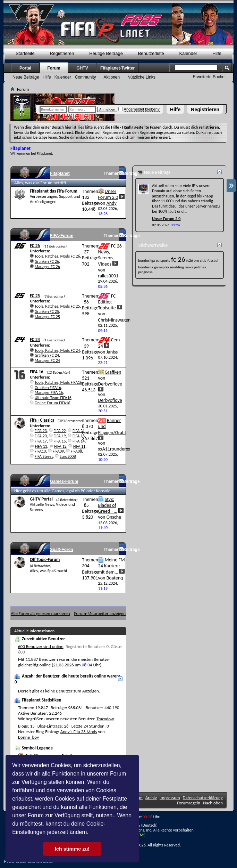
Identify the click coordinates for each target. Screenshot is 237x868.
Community (86, 77)
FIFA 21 (79, 431)
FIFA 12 (60, 446)
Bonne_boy (28, 737)
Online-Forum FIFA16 (53, 403)
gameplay (162, 267)
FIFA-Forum (62, 236)
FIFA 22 (60, 431)
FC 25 (35, 296)
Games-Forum (64, 481)
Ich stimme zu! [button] (72, 849)
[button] (91, 833)
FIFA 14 (79, 441)
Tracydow (105, 719)
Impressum (170, 798)
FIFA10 (40, 451)
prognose (145, 272)
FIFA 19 (60, 436)
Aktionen (112, 77)
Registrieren (205, 109)
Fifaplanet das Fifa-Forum (54, 191)
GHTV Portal (41, 499)
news (189, 267)
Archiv (151, 798)
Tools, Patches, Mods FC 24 (57, 350)
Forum (54, 68)
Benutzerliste (151, 53)
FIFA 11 (79, 446)
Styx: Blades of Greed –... (108, 505)
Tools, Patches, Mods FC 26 (57, 256)
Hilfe (175, 109)
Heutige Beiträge (106, 53)
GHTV (82, 68)
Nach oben (213, 803)
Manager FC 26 (47, 267)
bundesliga (146, 261)
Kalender (188, 53)
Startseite (25, 53)
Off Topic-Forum (45, 559)
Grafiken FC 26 (47, 261)
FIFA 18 (79, 436)
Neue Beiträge (26, 77)
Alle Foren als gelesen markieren (40, 613)
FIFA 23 (41, 431)
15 (32, 726)
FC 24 (35, 339)
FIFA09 (58, 451)
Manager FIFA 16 (49, 392)
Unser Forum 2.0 (108, 194)
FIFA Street (44, 456)
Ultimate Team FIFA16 (53, 398)
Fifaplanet (60, 173)
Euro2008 (68, 456)
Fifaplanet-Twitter (117, 68)
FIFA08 (76, 451)
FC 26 (35, 246)
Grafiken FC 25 (47, 311)
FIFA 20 (41, 436)
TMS (142, 835)
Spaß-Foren (62, 550)
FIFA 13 (41, 446)
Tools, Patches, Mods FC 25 (57, 306)
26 (66, 726)
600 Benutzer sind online (41, 646)
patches (200, 267)
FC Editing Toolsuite (107, 302)
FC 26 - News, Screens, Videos (111, 255)
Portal (25, 68)
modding (177, 267)
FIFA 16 (37, 372)
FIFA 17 (41, 441)
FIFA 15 (60, 441)
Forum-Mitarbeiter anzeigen (100, 613)
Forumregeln (189, 803)
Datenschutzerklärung (203, 798)
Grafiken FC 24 (47, 355)
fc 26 (178, 259)
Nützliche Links (141, 77)
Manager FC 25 (47, 317)
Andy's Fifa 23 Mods (79, 732)
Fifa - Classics (42, 420)
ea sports (163, 261)
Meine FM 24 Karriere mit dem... (112, 566)
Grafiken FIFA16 (48, 388)
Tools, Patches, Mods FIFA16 (58, 382)
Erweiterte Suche (209, 77)
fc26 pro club (196, 261)
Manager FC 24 (47, 360)
